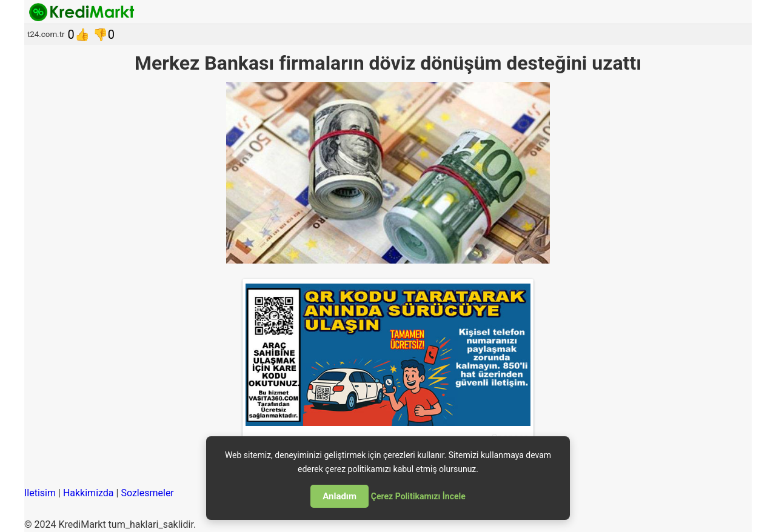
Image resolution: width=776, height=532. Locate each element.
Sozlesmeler (147, 493)
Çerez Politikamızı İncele (418, 496)
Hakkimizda (89, 493)
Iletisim (40, 493)
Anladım (339, 496)
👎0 (104, 35)
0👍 (79, 35)
